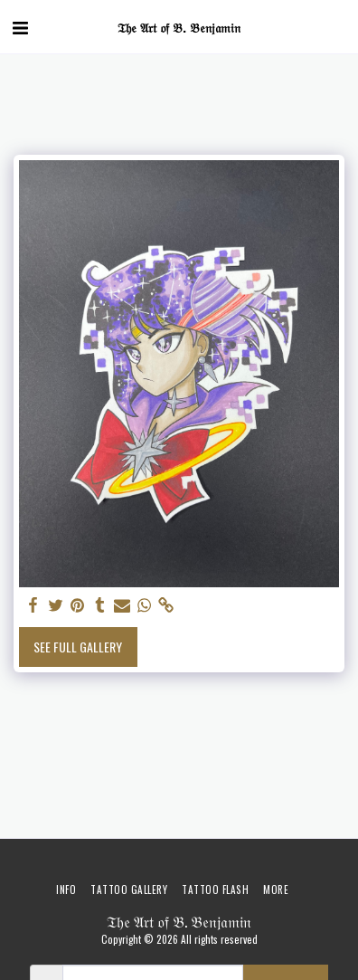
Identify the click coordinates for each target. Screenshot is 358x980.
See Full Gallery (78, 647)
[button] (20, 26)
